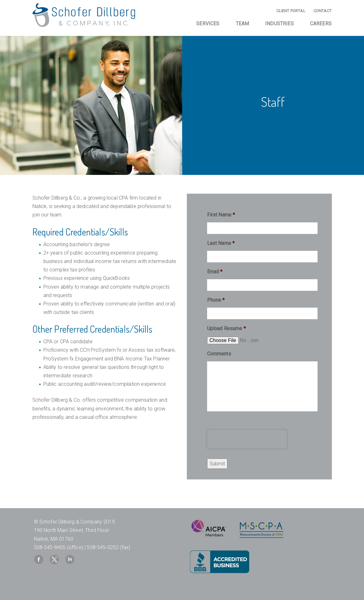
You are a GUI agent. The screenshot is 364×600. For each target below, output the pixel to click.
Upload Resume (226, 328)
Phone (216, 300)
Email (215, 272)
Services (208, 24)
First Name (221, 215)
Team (243, 24)
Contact (323, 11)
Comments (219, 354)
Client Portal (291, 11)
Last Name (221, 243)
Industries (279, 24)
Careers (321, 24)
